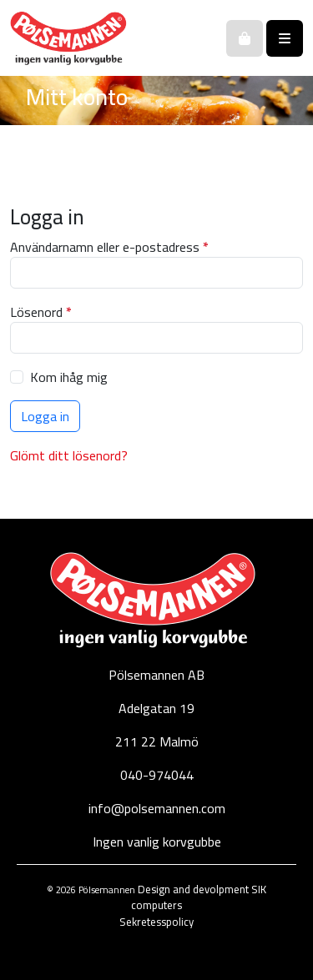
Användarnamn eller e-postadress (113, 247)
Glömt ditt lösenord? (69, 455)
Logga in (45, 416)
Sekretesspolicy (156, 922)
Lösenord (45, 312)
